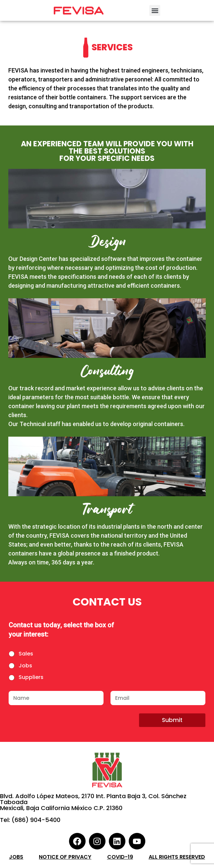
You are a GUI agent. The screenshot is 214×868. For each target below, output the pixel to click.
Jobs (25, 666)
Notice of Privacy (65, 857)
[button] (155, 10)
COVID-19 (120, 857)
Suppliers (31, 677)
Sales (26, 654)
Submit (172, 720)
